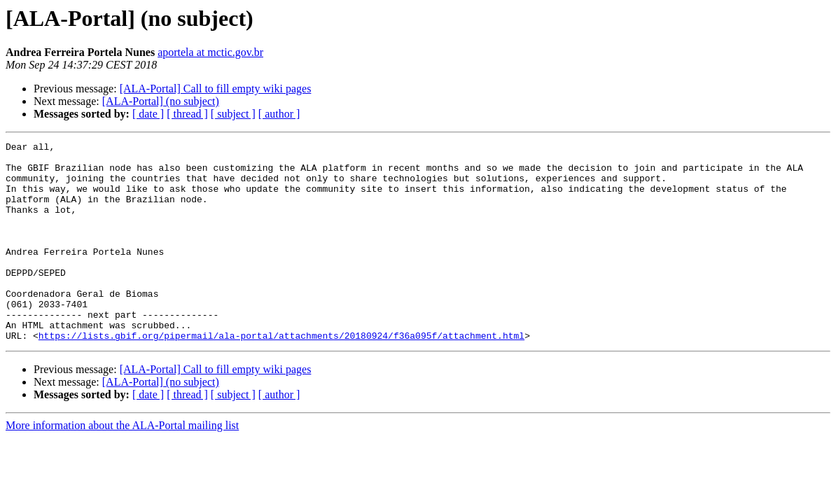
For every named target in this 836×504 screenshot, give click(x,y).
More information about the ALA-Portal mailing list (122, 465)
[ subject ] (233, 114)
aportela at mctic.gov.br (210, 52)
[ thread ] (187, 114)
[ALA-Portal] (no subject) (161, 101)
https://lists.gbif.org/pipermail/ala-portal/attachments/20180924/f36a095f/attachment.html (281, 375)
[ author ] (279, 114)
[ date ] (148, 114)
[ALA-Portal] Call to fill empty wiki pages (216, 89)
